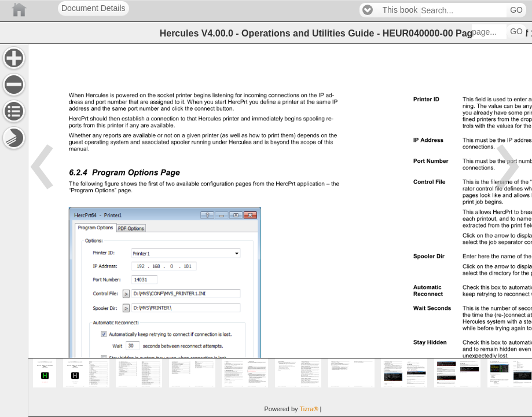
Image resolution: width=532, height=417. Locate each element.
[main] (280, 230)
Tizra (309, 409)
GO (516, 10)
